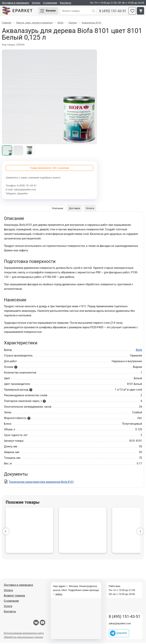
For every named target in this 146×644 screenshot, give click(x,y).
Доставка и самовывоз (15, 3)
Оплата (36, 3)
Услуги (8, 607)
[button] (6, 532)
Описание (57, 209)
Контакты (66, 3)
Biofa (139, 351)
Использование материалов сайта (24, 634)
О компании (50, 3)
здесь (59, 595)
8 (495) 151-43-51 (113, 11)
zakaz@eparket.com (25, 191)
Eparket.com (19, 11)
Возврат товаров (14, 597)
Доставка (74, 209)
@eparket (22, 195)
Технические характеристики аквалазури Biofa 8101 (41, 483)
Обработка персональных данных (23, 638)
